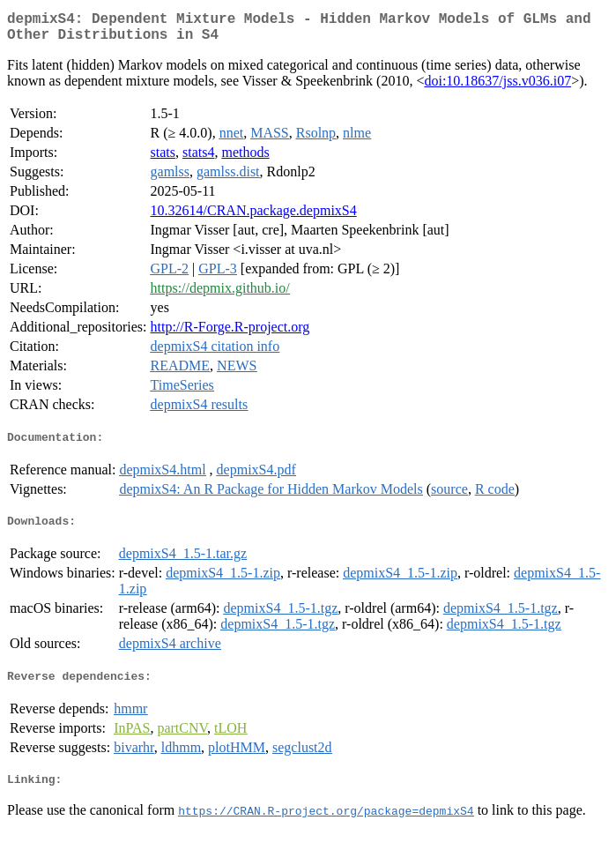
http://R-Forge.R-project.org (230, 334)
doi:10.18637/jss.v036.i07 (497, 88)
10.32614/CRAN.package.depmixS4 (254, 217)
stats (163, 159)
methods (245, 159)
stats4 (198, 159)
